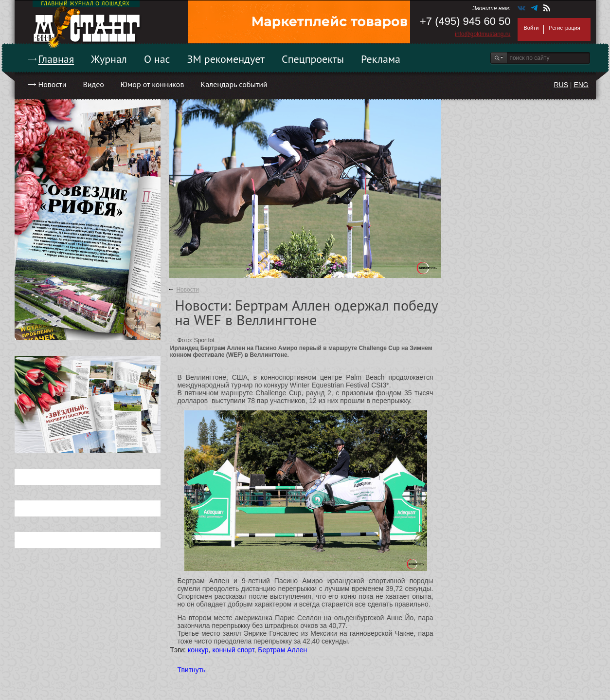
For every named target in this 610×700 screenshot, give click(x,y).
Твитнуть (192, 670)
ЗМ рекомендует (226, 59)
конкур (198, 650)
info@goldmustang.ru (483, 34)
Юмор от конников (152, 84)
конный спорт (233, 650)
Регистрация (564, 28)
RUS (561, 85)
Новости (53, 84)
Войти (531, 28)
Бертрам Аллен (282, 650)
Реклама (381, 59)
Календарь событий (234, 84)
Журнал (109, 59)
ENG (581, 85)
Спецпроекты (313, 59)
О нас (157, 59)
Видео (93, 84)
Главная (56, 59)
